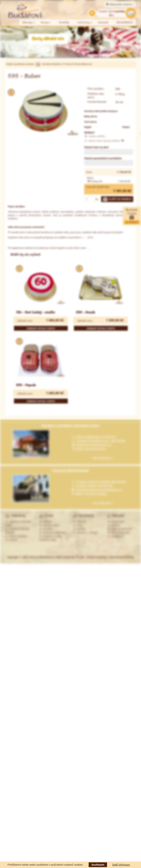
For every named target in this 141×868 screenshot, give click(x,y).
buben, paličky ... (96, 136)
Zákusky (29, 22)
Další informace (121, 865)
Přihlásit (114, 525)
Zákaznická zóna (119, 533)
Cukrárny (85, 22)
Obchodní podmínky (52, 533)
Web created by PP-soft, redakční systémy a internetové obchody (95, 557)
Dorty (46, 22)
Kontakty (46, 529)
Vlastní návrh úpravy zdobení (104, 141)
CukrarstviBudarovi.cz (42, 557)
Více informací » (103, 458)
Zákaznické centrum (120, 4)
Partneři (11, 540)
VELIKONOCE (125, 22)
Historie (45, 522)
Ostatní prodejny (16, 536)
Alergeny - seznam (86, 533)
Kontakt (103, 22)
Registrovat (116, 522)
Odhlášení (115, 536)
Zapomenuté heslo (120, 529)
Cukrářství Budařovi (52, 64)
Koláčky (64, 22)
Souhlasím (98, 865)
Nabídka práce (49, 525)
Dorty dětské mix (83, 64)
